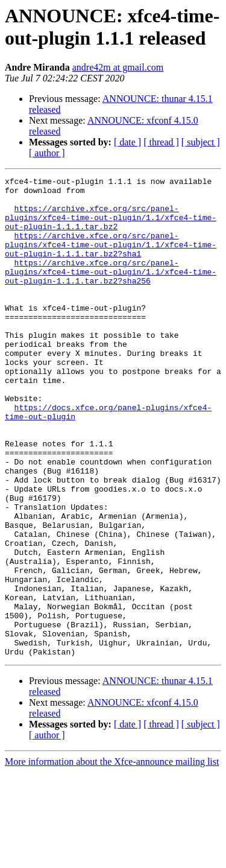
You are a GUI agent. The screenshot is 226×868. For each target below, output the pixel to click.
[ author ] (47, 153)
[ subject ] (201, 142)
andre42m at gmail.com (118, 67)
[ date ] (127, 142)
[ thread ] (161, 142)
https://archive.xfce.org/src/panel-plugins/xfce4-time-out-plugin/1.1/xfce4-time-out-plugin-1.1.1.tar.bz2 (111, 226)
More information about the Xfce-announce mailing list (112, 857)
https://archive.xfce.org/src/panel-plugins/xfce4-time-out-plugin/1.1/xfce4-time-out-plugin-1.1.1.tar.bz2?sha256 (111, 291)
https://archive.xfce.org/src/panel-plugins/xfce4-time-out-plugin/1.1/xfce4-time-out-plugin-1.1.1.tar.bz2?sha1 (111, 259)
